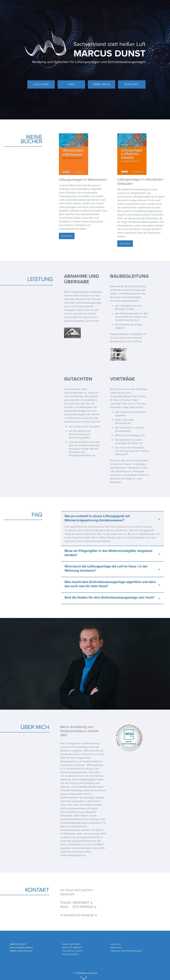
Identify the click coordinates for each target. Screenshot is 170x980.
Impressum (116, 944)
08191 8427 (81, 903)
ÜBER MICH (102, 84)
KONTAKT (132, 84)
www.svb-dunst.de (71, 954)
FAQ (71, 84)
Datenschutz (116, 948)
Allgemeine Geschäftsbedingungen (126, 951)
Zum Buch (67, 236)
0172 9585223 (83, 907)
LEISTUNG (41, 84)
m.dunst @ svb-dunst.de (77, 915)
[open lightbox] (72, 331)
